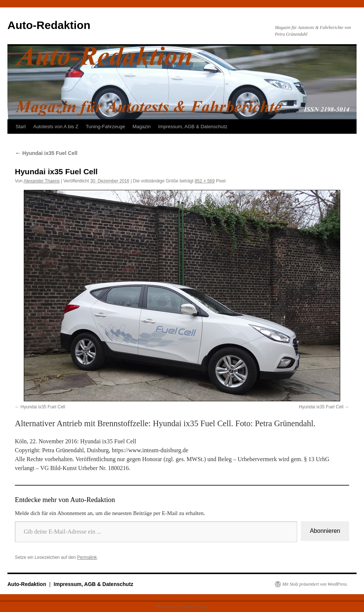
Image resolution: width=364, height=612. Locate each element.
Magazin (142, 127)
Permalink (87, 557)
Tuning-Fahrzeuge (105, 127)
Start (21, 127)
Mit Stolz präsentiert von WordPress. (315, 584)
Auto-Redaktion (49, 25)
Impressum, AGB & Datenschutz (193, 127)
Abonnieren (325, 531)
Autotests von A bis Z (56, 127)
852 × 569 (205, 181)
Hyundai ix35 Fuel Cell (46, 153)
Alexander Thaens (41, 181)
